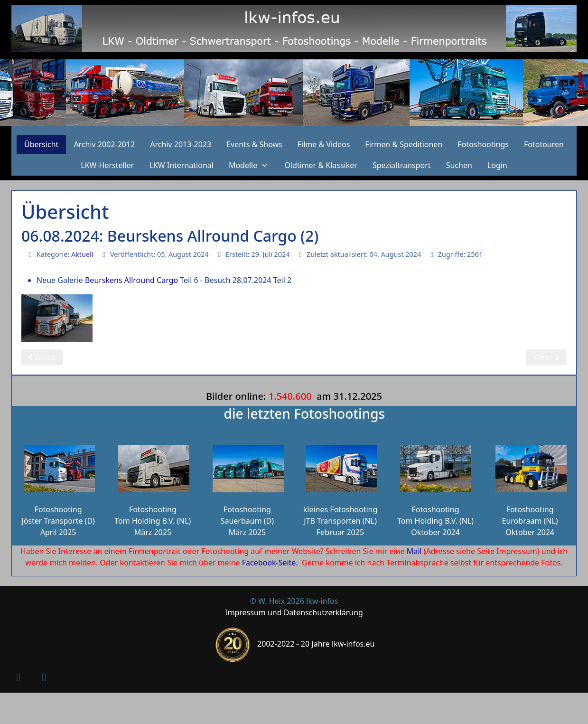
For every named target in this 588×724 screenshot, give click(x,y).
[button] (249, 165)
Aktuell (82, 254)
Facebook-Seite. (270, 563)
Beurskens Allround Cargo (131, 280)
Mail (414, 551)
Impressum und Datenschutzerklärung (294, 612)
